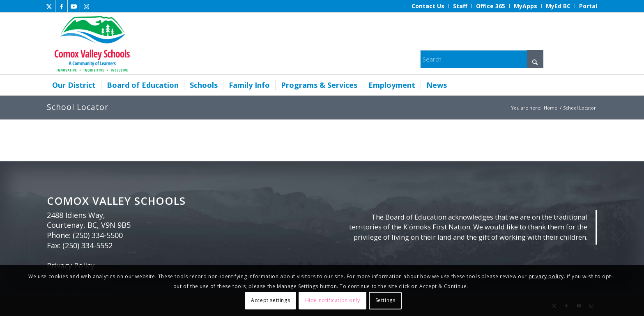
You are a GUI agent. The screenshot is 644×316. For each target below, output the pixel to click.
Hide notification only (333, 300)
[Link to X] (49, 6)
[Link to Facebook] (61, 6)
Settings (385, 300)
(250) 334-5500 (98, 235)
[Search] (482, 59)
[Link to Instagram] (86, 6)
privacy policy (546, 276)
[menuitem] (428, 6)
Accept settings (270, 300)
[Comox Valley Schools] (91, 44)
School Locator (78, 107)
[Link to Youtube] (74, 6)
